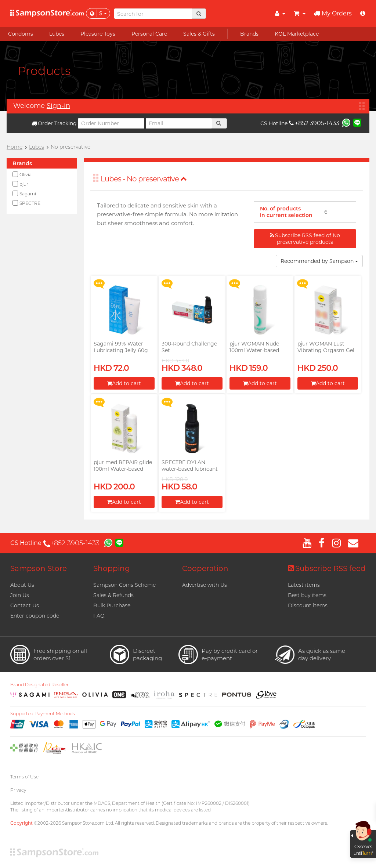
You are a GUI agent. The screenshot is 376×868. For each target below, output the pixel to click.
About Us (22, 585)
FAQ (99, 616)
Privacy (18, 790)
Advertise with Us (205, 585)
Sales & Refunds (113, 595)
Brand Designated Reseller (39, 685)
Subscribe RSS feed (327, 568)
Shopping (112, 568)
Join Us (20, 595)
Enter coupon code (35, 616)
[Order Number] (111, 123)
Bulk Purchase (112, 605)
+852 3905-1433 (314, 123)
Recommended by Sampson (319, 261)
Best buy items (307, 595)
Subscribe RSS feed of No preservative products (305, 239)
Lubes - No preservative (144, 179)
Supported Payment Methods (43, 714)
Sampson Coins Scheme (124, 585)
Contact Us (25, 605)
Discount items (308, 605)
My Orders (333, 13)
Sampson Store (39, 568)
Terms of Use (24, 777)
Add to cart (124, 383)
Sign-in (58, 106)
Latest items (304, 585)
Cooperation (205, 568)
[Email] (179, 123)
